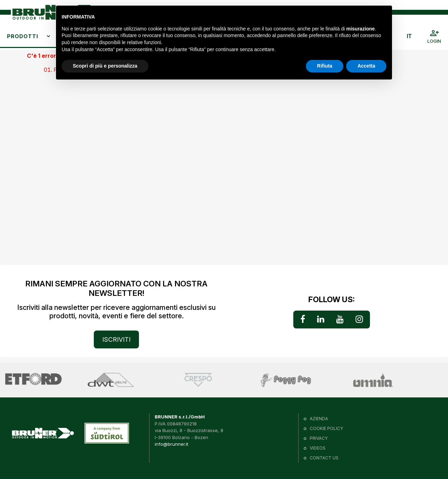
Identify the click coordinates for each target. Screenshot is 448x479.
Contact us (324, 458)
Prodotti (23, 36)
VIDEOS (318, 448)
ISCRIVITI (116, 339)
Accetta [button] (366, 66)
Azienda (319, 419)
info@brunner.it (171, 444)
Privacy (319, 438)
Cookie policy (326, 428)
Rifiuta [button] (325, 66)
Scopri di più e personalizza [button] (105, 66)
